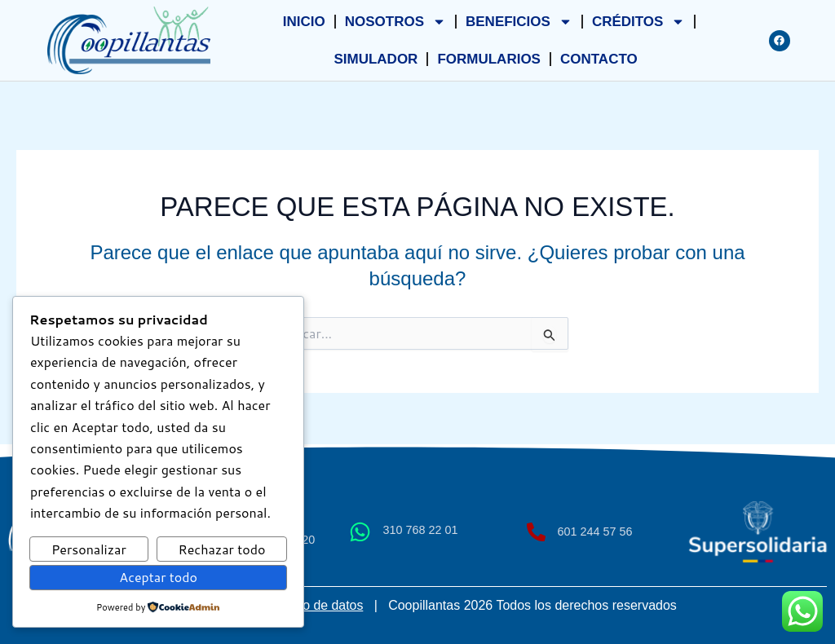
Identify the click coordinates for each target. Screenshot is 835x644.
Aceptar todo (158, 577)
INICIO (304, 22)
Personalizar (89, 549)
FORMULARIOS (489, 59)
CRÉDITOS (639, 22)
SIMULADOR (376, 59)
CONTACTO (599, 59)
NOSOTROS (395, 22)
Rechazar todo (222, 549)
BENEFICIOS (519, 22)
